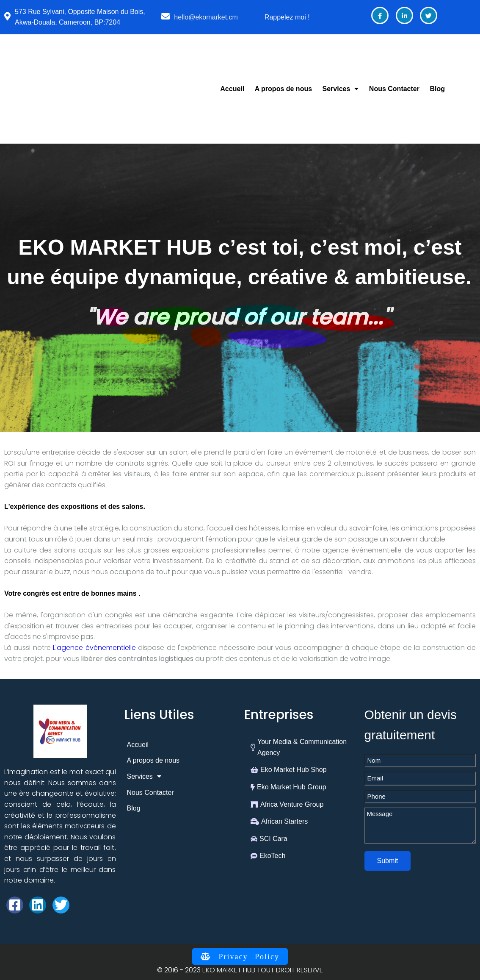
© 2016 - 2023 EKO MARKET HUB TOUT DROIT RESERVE (240, 970)
